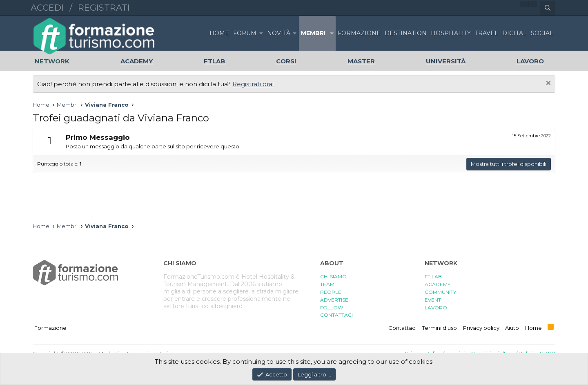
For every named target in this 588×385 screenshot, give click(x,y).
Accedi (47, 8)
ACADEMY (438, 284)
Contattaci (402, 328)
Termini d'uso (440, 328)
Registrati (104, 8)
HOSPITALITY (451, 33)
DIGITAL (514, 33)
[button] (261, 33)
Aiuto (512, 328)
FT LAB (433, 276)
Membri (313, 33)
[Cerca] (548, 8)
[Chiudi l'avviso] (547, 84)
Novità (279, 33)
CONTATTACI (336, 315)
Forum (245, 33)
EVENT (433, 300)
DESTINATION (406, 33)
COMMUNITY (440, 292)
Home (219, 33)
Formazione (50, 328)
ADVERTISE (334, 300)
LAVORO (436, 308)
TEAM (327, 284)
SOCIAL (542, 33)
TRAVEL (487, 33)
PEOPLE (331, 292)
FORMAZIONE (359, 33)
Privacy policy (481, 328)
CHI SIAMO (333, 276)
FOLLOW (332, 308)
